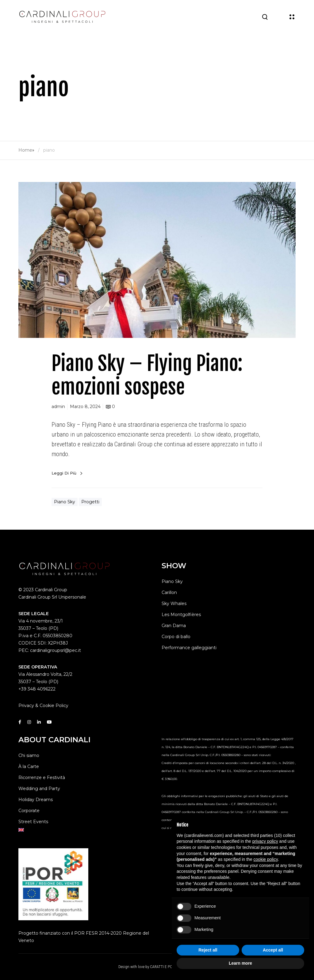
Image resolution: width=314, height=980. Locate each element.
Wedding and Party (39, 789)
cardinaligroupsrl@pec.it (56, 650)
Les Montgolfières (181, 615)
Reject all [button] (208, 950)
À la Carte (29, 766)
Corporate (29, 811)
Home (25, 150)
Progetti (90, 502)
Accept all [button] (273, 950)
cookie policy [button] (266, 859)
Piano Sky (65, 502)
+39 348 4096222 (37, 689)
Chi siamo (29, 755)
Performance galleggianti (189, 648)
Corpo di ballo (176, 637)
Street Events (33, 822)
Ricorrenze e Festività (42, 778)
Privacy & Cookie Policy (43, 706)
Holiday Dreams (36, 800)
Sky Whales (174, 604)
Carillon (169, 592)
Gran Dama (174, 626)
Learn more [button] (240, 963)
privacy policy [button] (265, 841)
